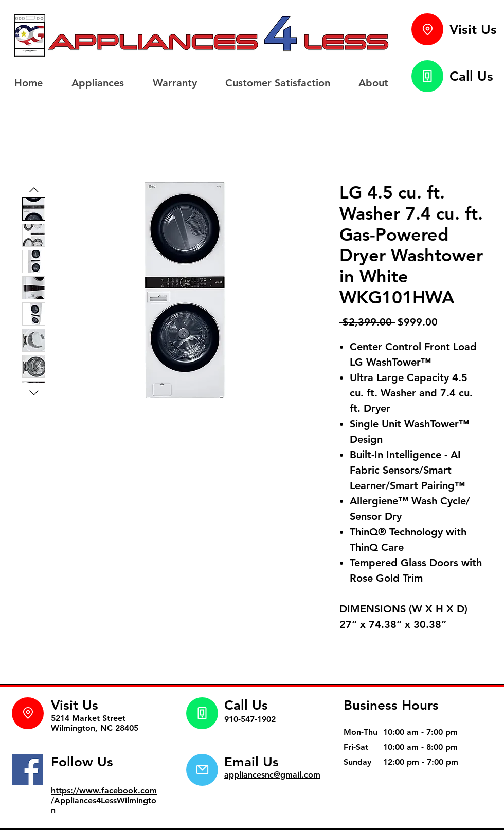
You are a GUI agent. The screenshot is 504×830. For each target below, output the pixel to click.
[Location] (427, 29)
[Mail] (202, 770)
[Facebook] (28, 770)
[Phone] (427, 76)
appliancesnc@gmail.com (272, 775)
